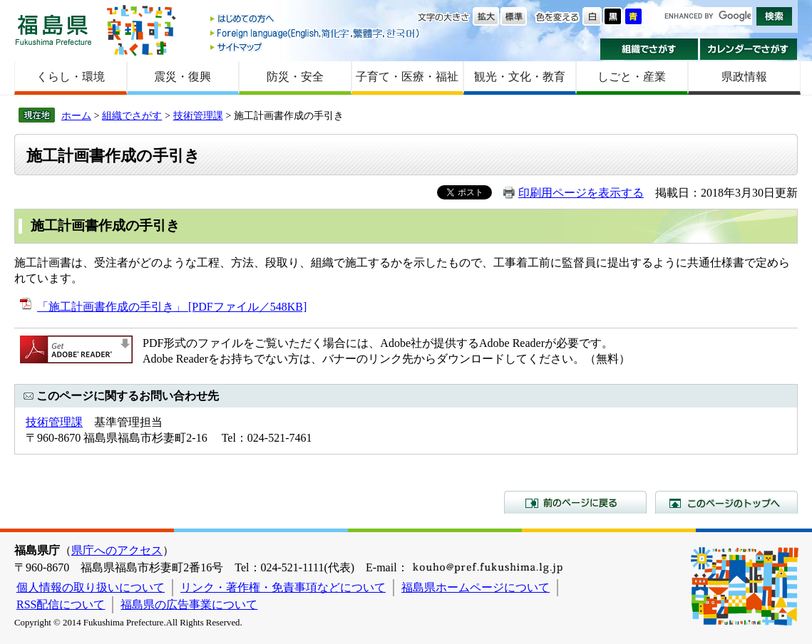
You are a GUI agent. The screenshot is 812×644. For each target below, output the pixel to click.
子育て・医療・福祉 (407, 77)
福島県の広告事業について (189, 604)
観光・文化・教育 (520, 77)
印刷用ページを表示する (581, 193)
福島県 (53, 30)
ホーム (76, 115)
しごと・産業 (632, 77)
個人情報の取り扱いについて (91, 587)
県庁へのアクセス (117, 550)
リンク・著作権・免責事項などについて (283, 587)
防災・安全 (295, 77)
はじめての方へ (316, 20)
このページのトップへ (726, 502)
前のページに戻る (575, 502)
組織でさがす (649, 49)
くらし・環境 (71, 77)
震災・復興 (183, 77)
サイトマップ (316, 47)
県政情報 (744, 77)
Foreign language (316, 33)
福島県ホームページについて (476, 587)
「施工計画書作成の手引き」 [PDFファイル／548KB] (172, 307)
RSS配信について (61, 604)
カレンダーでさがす (749, 49)
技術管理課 (198, 115)
